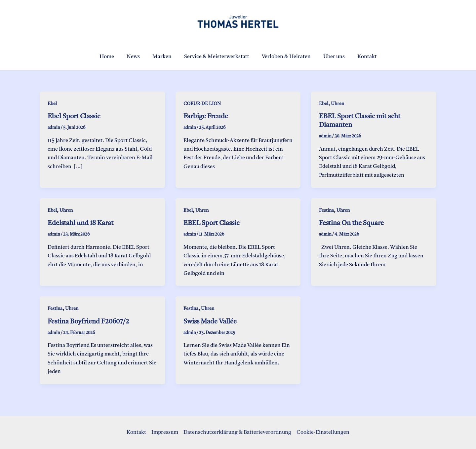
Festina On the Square (351, 223)
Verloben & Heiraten (284, 57)
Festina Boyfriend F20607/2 (88, 322)
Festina (326, 210)
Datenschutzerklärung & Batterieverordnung (237, 432)
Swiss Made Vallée (210, 322)
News (137, 57)
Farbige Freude (206, 117)
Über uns (330, 57)
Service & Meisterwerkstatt (217, 57)
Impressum (165, 432)
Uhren (337, 104)
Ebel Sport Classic (74, 117)
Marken (164, 57)
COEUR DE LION (202, 104)
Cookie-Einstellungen (323, 432)
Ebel (52, 104)
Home (113, 57)
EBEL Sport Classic (211, 223)
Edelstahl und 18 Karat (80, 223)
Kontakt (361, 57)
